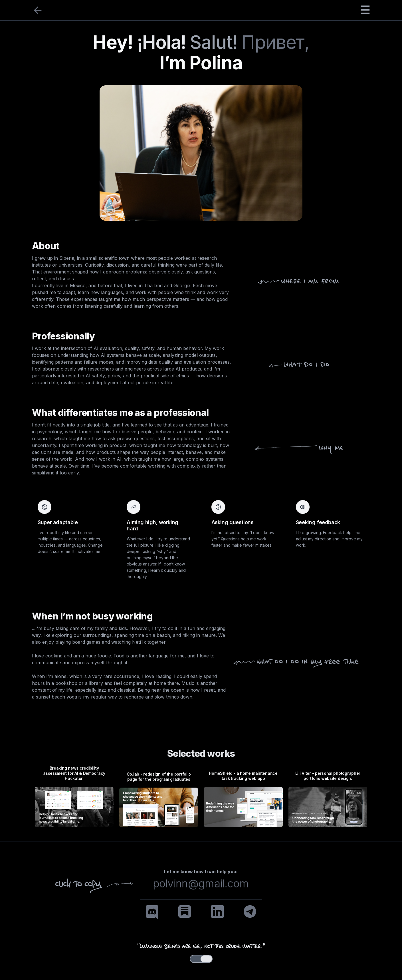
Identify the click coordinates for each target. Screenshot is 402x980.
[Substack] (185, 911)
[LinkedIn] (217, 911)
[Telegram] (250, 911)
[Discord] (152, 912)
